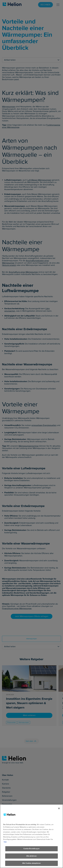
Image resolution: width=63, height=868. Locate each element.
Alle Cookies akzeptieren (31, 865)
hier (5, 843)
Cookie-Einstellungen (31, 850)
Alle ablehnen (32, 857)
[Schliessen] (59, 810)
